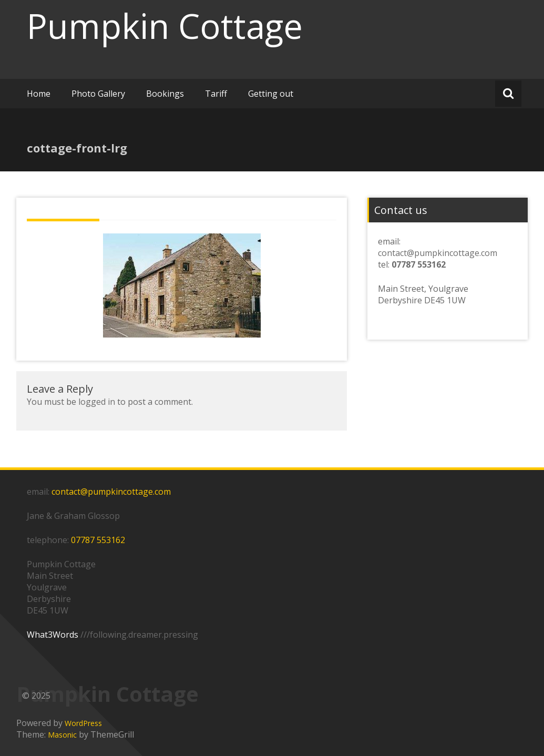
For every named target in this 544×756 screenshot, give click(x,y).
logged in (97, 402)
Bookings (165, 94)
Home (39, 94)
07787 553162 (98, 540)
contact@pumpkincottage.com (438, 253)
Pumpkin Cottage (165, 26)
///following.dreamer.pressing (139, 635)
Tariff (216, 94)
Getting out (271, 94)
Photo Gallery (98, 94)
